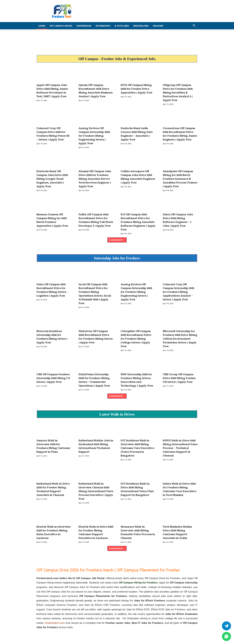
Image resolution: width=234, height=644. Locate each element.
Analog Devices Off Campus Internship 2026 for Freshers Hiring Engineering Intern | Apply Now (94, 136)
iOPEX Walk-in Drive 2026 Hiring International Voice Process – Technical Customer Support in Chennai (180, 448)
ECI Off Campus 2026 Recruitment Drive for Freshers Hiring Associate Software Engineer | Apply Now (138, 222)
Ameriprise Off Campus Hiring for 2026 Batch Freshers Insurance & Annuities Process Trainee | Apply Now (180, 179)
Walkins (158, 26)
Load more (117, 240)
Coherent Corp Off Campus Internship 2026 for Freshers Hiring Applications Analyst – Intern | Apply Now (178, 292)
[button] (194, 26)
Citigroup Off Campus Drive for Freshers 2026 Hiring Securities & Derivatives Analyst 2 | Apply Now (178, 93)
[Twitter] (226, 626)
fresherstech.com (55, 623)
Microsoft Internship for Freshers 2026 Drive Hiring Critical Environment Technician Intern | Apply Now (180, 339)
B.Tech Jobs (122, 26)
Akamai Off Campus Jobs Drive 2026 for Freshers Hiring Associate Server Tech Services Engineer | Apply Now (95, 179)
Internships (103, 26)
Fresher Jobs (141, 26)
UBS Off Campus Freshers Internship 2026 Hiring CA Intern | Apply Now (53, 378)
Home (42, 26)
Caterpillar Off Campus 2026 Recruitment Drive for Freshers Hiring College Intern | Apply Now (136, 339)
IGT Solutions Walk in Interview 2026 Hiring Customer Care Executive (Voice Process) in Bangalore (137, 448)
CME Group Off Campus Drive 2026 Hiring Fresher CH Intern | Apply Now (179, 378)
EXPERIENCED (84, 26)
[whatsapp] (226, 636)
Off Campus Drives (61, 26)
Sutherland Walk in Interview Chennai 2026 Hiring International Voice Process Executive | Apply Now (96, 491)
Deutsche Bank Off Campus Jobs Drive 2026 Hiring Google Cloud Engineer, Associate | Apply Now (52, 179)
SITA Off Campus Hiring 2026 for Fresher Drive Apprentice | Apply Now (137, 89)
